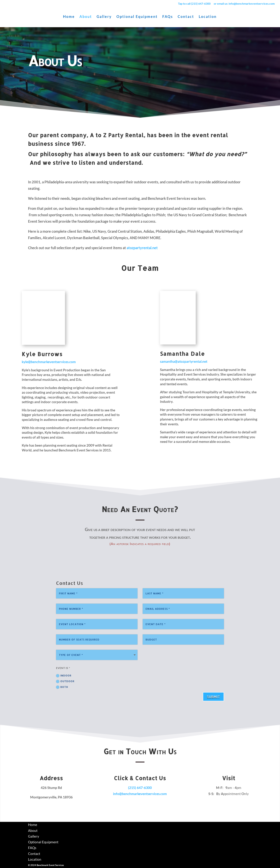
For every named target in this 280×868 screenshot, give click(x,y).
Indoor (64, 675)
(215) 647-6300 (140, 787)
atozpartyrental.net (142, 248)
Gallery (104, 17)
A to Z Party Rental (117, 135)
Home (69, 17)
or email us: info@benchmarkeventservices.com (244, 4)
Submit (213, 696)
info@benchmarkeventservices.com (140, 794)
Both (62, 687)
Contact (186, 17)
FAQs (168, 17)
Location (208, 17)
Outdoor (65, 681)
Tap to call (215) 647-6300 (194, 4)
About (86, 17)
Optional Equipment (137, 17)
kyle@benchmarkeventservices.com (49, 362)
